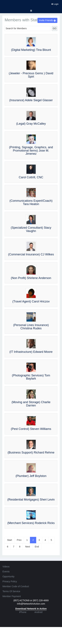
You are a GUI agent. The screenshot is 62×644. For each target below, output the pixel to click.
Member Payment (12, 596)
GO (55, 28)
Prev (19, 540)
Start (10, 540)
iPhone (23, 612)
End (37, 547)
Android (38, 612)
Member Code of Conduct (16, 586)
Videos (6, 567)
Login (55, 4)
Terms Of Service (11, 591)
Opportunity (8, 576)
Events (6, 572)
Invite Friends (47, 20)
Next (28, 547)
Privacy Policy (10, 581)
